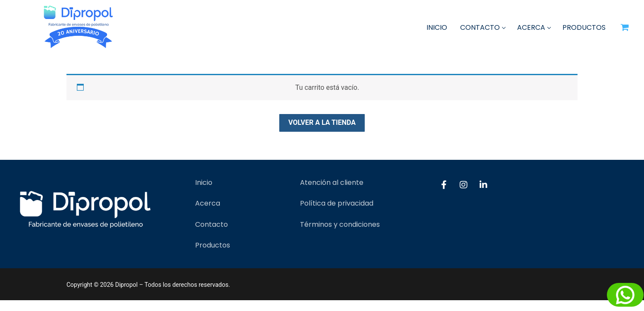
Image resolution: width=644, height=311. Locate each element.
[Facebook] (444, 185)
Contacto (212, 224)
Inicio (204, 182)
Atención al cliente (332, 182)
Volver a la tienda (322, 122)
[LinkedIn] (483, 185)
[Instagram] (464, 185)
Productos (213, 245)
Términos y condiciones (340, 224)
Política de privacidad (337, 203)
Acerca (208, 203)
